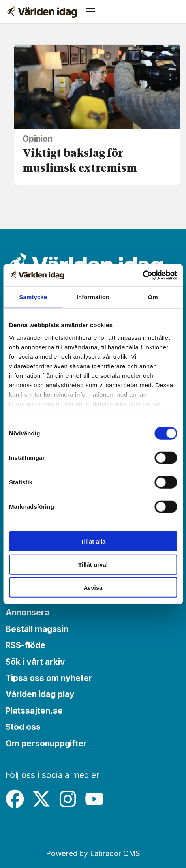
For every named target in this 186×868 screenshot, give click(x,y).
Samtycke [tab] (33, 297)
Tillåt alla (93, 541)
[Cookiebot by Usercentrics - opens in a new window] (142, 275)
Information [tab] (93, 297)
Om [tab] (153, 297)
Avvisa (93, 588)
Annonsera (27, 612)
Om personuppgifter (46, 743)
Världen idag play (40, 694)
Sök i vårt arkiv (35, 662)
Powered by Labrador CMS (93, 854)
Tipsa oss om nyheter (49, 678)
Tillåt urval (93, 564)
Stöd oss (23, 727)
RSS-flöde (25, 645)
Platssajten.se (34, 711)
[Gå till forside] (41, 12)
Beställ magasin (37, 629)
